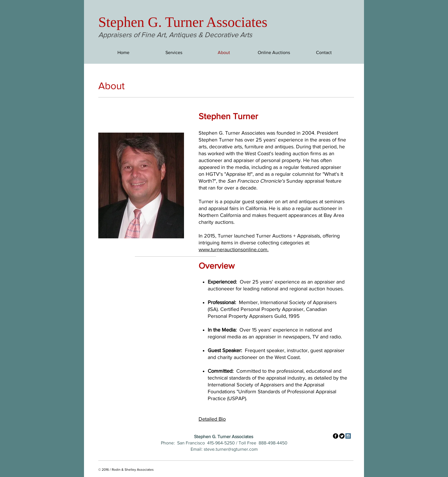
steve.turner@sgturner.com (231, 449)
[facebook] (336, 436)
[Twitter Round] (342, 436)
